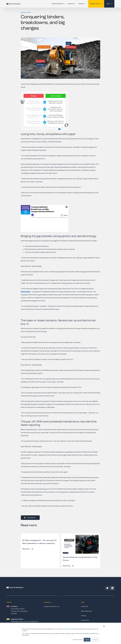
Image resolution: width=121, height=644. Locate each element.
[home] (14, 4)
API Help (84, 616)
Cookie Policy (67, 629)
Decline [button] (95, 640)
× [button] (104, 626)
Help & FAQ (84, 606)
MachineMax (25, 292)
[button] (58, 4)
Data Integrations (87, 611)
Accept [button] (87, 640)
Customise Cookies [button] (78, 640)
